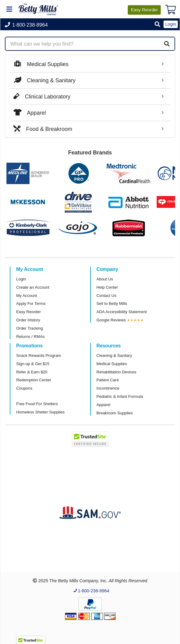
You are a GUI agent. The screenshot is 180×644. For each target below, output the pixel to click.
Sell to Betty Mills (112, 303)
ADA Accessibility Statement (122, 312)
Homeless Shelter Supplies (40, 412)
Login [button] (171, 24)
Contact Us (107, 296)
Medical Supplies (112, 364)
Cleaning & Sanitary (114, 355)
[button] (157, 25)
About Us (105, 279)
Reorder (144, 10)
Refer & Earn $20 (32, 372)
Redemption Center (34, 380)
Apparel (103, 405)
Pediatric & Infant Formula (120, 396)
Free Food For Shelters (37, 404)
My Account (27, 296)
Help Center (107, 287)
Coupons (24, 388)
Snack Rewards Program (39, 355)
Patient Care (108, 380)
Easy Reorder (29, 312)
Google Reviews (111, 320)
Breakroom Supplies (115, 413)
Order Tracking (29, 328)
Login (21, 279)
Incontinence (108, 388)
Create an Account (33, 287)
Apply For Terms (31, 303)
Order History (28, 320)
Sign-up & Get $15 (33, 364)
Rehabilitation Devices (116, 372)
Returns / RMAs (30, 337)
